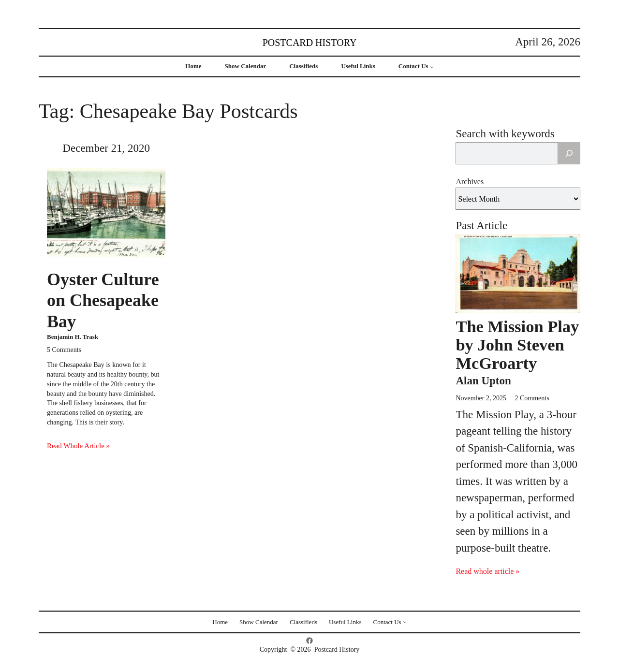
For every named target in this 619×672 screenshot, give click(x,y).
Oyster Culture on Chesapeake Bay (103, 300)
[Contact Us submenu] (432, 67)
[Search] (569, 153)
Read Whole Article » (78, 446)
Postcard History (310, 43)
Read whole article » (487, 571)
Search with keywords (505, 134)
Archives (470, 182)
